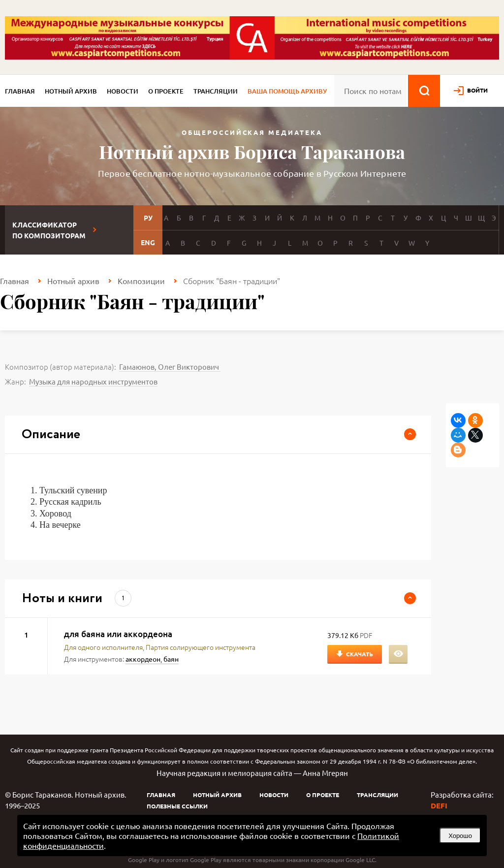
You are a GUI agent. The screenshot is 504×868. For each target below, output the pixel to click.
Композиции (141, 281)
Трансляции (216, 91)
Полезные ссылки (177, 806)
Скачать (360, 654)
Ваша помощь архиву (287, 91)
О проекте (166, 91)
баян (171, 659)
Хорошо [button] (460, 836)
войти (477, 90)
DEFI (439, 805)
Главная (20, 91)
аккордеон (143, 659)
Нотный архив (71, 91)
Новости (123, 91)
